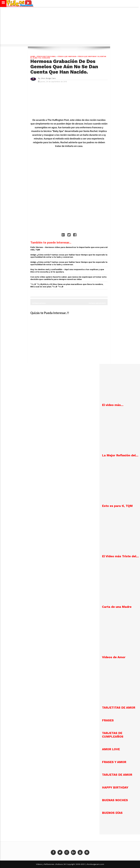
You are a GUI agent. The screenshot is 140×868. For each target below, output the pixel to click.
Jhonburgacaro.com (95, 864)
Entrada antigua (39, 303)
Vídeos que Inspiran (67, 57)
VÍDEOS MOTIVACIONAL (46, 57)
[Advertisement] (70, 27)
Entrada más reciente (97, 303)
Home (33, 57)
